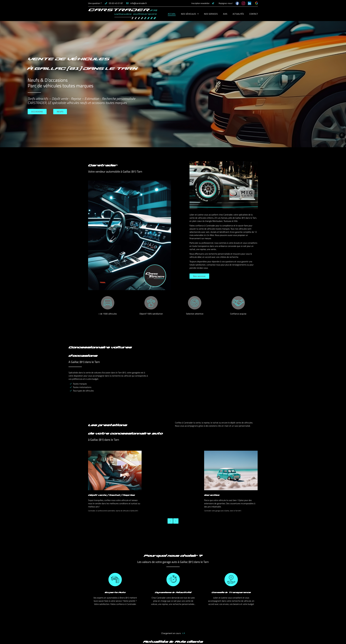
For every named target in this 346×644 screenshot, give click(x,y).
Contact (254, 14)
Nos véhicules (189, 14)
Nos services (211, 14)
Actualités (238, 14)
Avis (225, 14)
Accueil (172, 14)
